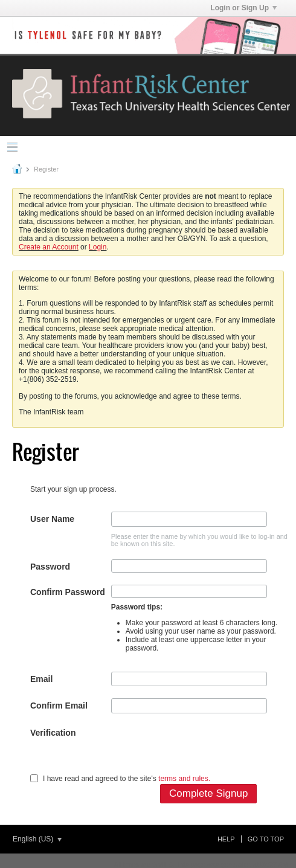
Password (50, 567)
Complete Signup (208, 793)
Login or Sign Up (243, 8)
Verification (53, 733)
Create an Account (49, 247)
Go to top (266, 839)
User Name (52, 519)
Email (41, 679)
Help (226, 839)
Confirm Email (59, 706)
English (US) (37, 839)
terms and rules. (184, 779)
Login (98, 247)
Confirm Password (68, 592)
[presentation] (203, 749)
